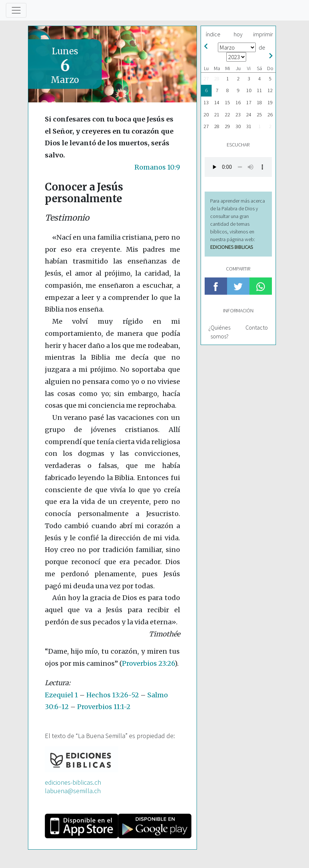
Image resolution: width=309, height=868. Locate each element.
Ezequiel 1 (61, 695)
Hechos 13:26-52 (113, 695)
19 (270, 102)
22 (227, 115)
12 (270, 90)
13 (206, 102)
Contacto (257, 327)
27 (206, 79)
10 (249, 90)
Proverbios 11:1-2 (104, 707)
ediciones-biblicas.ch (73, 782)
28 (217, 79)
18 (259, 102)
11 (259, 90)
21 (217, 115)
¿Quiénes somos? (219, 332)
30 (238, 126)
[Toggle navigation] (16, 10)
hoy (238, 34)
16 (238, 102)
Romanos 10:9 (157, 167)
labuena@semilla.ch (73, 791)
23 (238, 115)
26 (270, 115)
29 (227, 126)
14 (217, 102)
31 (249, 126)
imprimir (263, 34)
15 (227, 102)
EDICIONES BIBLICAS (231, 247)
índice (213, 34)
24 (249, 115)
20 (206, 115)
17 (249, 102)
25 (259, 115)
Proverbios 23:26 (148, 663)
